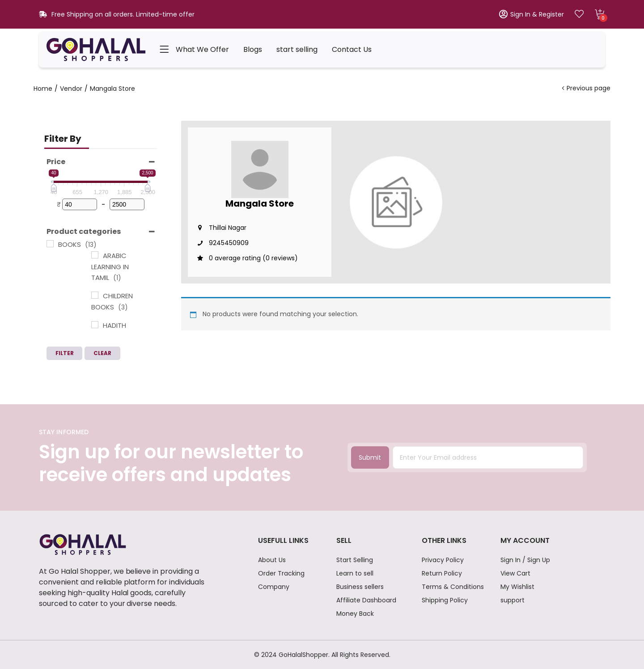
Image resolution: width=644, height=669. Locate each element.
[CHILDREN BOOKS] (95, 295)
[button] (600, 14)
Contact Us (352, 49)
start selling (297, 49)
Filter (65, 353)
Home (43, 89)
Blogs (253, 49)
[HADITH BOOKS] (95, 325)
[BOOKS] (50, 244)
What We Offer (202, 49)
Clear (102, 353)
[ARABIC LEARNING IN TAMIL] (95, 255)
